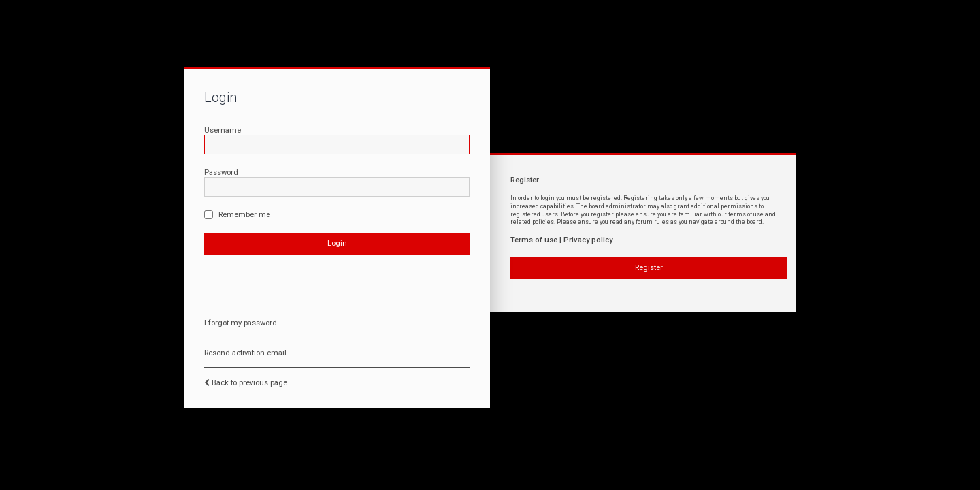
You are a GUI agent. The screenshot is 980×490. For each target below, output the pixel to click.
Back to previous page (249, 383)
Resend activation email (245, 353)
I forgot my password (241, 323)
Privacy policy (588, 240)
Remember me (237, 215)
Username (223, 130)
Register (649, 268)
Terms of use (534, 240)
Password (221, 173)
